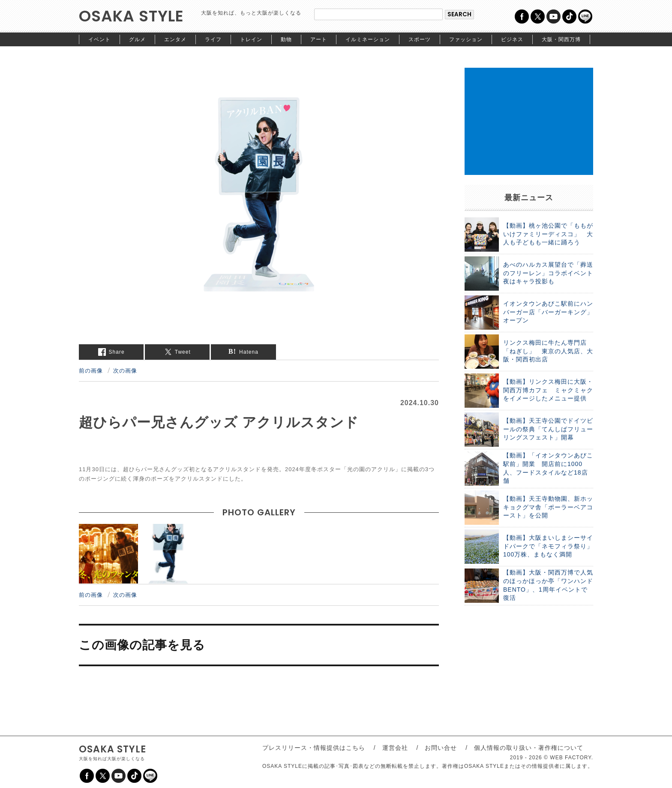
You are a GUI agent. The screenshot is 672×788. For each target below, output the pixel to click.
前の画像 (91, 370)
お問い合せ (441, 748)
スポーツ (420, 39)
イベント (99, 39)
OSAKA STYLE (131, 16)
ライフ (213, 39)
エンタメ (175, 39)
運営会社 (395, 748)
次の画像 (125, 370)
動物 (286, 39)
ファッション (466, 39)
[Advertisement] (529, 121)
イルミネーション (368, 39)
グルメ (137, 39)
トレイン (251, 39)
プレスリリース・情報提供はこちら (314, 748)
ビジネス (512, 39)
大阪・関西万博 (561, 39)
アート (319, 39)
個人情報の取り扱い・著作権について (529, 748)
